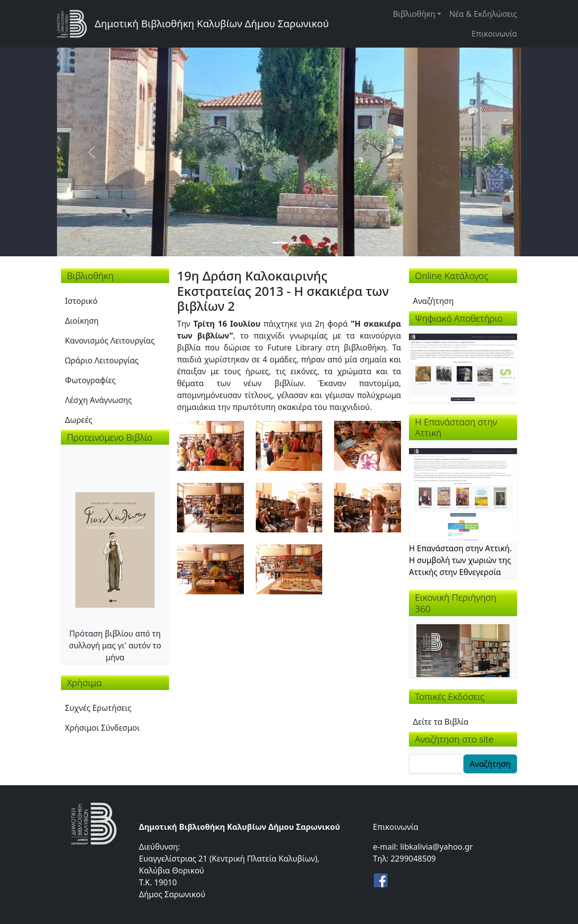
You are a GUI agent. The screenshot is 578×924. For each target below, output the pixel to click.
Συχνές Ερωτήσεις (98, 708)
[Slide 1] (280, 243)
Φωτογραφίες (90, 380)
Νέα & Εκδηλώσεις (483, 14)
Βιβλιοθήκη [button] (414, 14)
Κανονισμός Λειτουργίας (110, 341)
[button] (210, 445)
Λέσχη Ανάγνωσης (98, 400)
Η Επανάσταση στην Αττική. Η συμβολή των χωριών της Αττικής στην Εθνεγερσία (460, 560)
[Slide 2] (298, 243)
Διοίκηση (82, 321)
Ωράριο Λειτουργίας (102, 360)
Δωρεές (79, 420)
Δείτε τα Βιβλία (441, 722)
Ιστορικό (81, 301)
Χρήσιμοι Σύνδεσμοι (102, 728)
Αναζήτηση (433, 301)
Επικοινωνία (494, 34)
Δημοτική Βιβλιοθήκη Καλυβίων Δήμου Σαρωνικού (212, 24)
